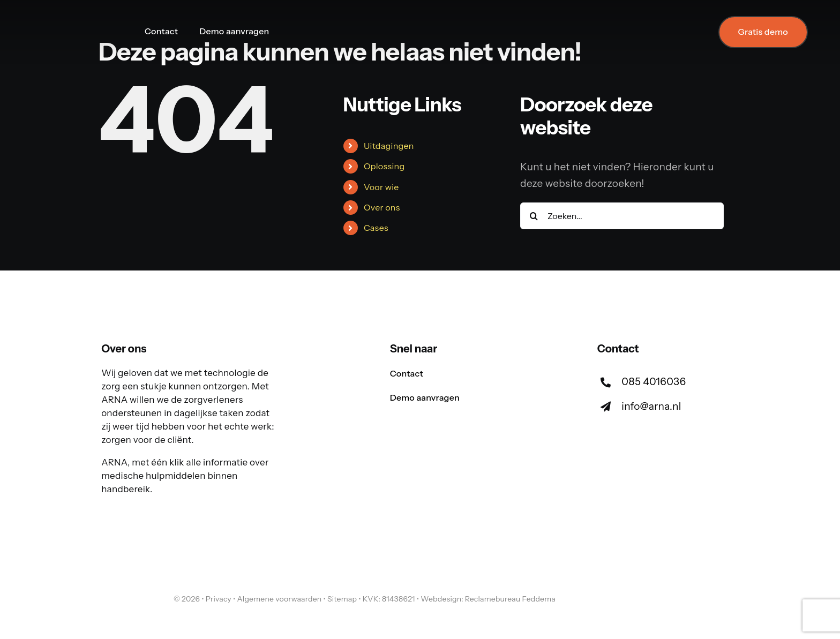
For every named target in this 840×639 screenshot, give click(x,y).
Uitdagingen (389, 146)
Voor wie (381, 187)
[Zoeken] (534, 216)
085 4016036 (654, 382)
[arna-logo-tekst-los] (131, 590)
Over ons (382, 207)
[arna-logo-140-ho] (72, 20)
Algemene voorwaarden (279, 599)
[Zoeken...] (622, 216)
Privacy (219, 599)
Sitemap (342, 599)
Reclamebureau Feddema (510, 599)
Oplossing (384, 166)
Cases (376, 228)
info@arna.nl (651, 406)
